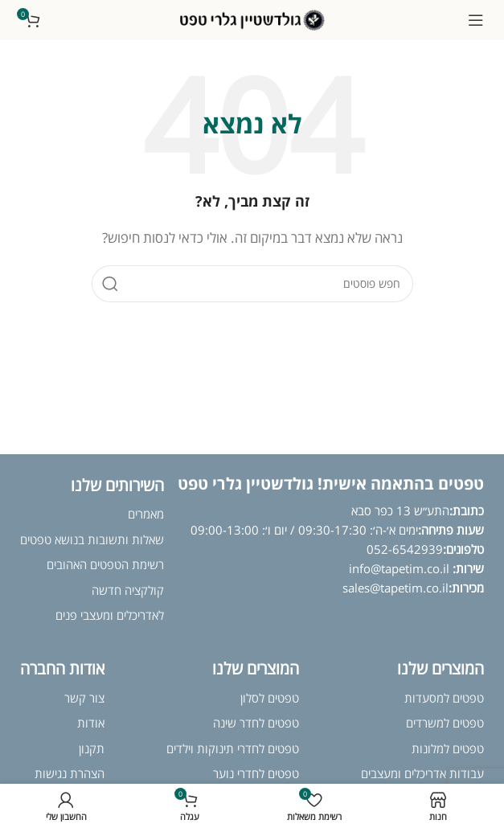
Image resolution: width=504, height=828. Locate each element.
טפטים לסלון (270, 698)
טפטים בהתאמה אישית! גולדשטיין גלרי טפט (331, 484)
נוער (223, 773)
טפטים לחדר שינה (256, 723)
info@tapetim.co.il (401, 568)
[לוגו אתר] (252, 18)
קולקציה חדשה (128, 590)
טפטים (282, 773)
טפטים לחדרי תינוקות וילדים (233, 748)
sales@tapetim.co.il (395, 588)
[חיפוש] (252, 284)
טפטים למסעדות (444, 698)
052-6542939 (405, 549)
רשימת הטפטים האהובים (105, 564)
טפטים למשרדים (445, 723)
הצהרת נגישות (70, 773)
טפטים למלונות (448, 748)
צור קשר (84, 698)
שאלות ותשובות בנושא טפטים (92, 539)
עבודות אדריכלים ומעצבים (422, 773)
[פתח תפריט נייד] (476, 20)
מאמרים (146, 514)
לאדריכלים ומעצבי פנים (110, 615)
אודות (91, 723)
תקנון (92, 748)
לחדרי (249, 773)
